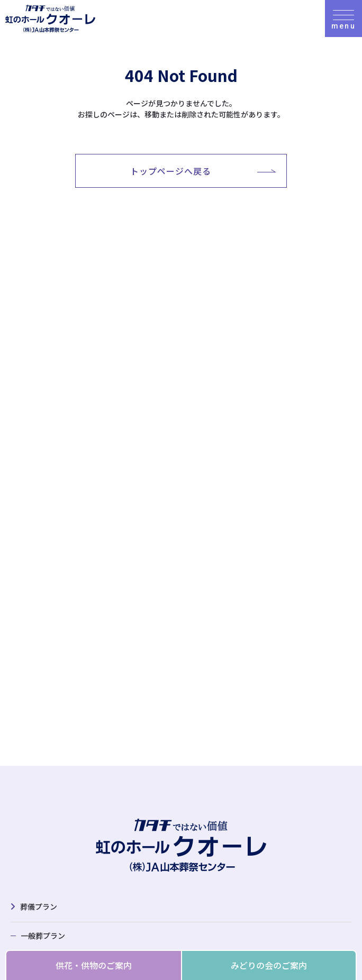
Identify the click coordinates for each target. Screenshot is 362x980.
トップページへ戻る (171, 171)
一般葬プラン (43, 936)
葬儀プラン (39, 906)
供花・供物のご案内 (94, 965)
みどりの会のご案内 (269, 965)
